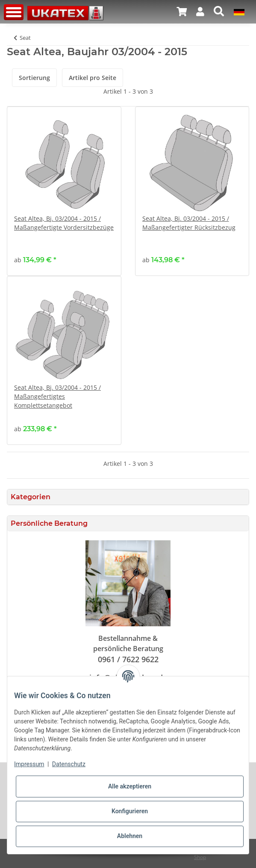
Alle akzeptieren (130, 786)
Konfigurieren (130, 811)
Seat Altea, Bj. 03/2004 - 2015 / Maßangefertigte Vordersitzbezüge (64, 223)
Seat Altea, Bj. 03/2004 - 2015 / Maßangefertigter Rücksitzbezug (189, 223)
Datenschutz (69, 764)
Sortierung (34, 78)
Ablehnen (130, 836)
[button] (200, 12)
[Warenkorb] (182, 12)
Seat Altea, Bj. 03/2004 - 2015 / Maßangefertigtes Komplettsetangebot (57, 396)
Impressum (29, 764)
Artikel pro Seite (93, 78)
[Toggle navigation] (14, 12)
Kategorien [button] (31, 497)
